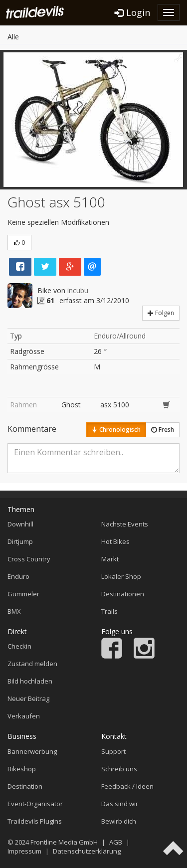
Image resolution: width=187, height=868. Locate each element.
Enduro (18, 576)
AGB (116, 842)
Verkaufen (24, 716)
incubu (78, 290)
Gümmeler (23, 594)
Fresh (163, 430)
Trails (109, 611)
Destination (25, 786)
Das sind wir (120, 804)
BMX (14, 611)
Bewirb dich (119, 821)
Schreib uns (119, 769)
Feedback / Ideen (127, 786)
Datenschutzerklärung (87, 851)
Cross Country (29, 559)
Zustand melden (32, 664)
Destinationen (123, 594)
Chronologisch (116, 430)
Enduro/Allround (120, 336)
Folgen (161, 313)
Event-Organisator (35, 804)
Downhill (20, 524)
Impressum (24, 851)
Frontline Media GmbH (64, 842)
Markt (110, 559)
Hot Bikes (115, 541)
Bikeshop (22, 769)
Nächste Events (125, 524)
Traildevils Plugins (35, 821)
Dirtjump (20, 541)
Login (132, 12)
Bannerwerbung (32, 751)
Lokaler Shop (121, 576)
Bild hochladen (30, 681)
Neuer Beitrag (28, 698)
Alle (13, 37)
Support (113, 751)
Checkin (19, 646)
